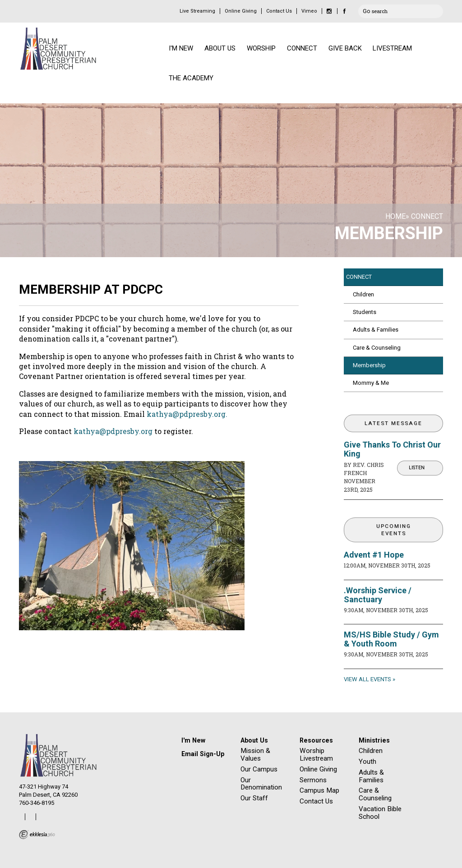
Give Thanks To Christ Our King (392, 449)
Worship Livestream (316, 755)
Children (363, 294)
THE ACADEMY (191, 78)
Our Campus (259, 769)
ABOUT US (220, 48)
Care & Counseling (377, 348)
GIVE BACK (345, 48)
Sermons (313, 780)
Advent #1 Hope (374, 555)
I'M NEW (181, 48)
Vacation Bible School (380, 813)
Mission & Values (255, 755)
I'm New (193, 740)
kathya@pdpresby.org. (187, 414)
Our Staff (254, 798)
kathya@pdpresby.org (113, 431)
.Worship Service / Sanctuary (378, 595)
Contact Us (279, 11)
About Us (254, 740)
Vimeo (309, 11)
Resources (316, 740)
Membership (369, 365)
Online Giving (241, 11)
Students (365, 312)
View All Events (367, 679)
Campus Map (319, 790)
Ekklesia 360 (37, 835)
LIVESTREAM (392, 48)
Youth (367, 762)
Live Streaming (197, 11)
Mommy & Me (371, 383)
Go (366, 10)
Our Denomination (261, 784)
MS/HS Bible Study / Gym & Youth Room (391, 639)
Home (395, 216)
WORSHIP (261, 48)
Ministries (374, 740)
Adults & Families (376, 330)
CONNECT (302, 48)
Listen (417, 468)
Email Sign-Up (203, 754)
